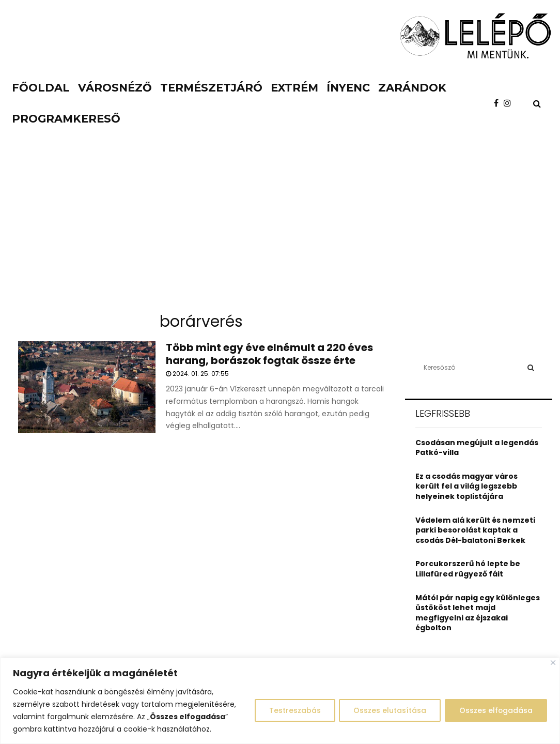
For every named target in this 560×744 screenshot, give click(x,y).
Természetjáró (211, 88)
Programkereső (66, 119)
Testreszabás (291, 710)
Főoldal (41, 88)
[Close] (553, 663)
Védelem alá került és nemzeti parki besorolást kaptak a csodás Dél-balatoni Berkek (475, 530)
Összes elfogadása (495, 710)
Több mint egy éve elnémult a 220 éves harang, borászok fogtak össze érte (269, 354)
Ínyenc (348, 88)
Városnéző (115, 88)
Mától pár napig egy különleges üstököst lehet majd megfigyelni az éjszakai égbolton (478, 613)
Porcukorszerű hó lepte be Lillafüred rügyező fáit (468, 569)
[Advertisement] (280, 227)
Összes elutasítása (388, 710)
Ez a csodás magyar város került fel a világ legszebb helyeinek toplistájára (466, 486)
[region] (280, 701)
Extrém (294, 88)
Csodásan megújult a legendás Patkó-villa (477, 448)
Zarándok (412, 88)
